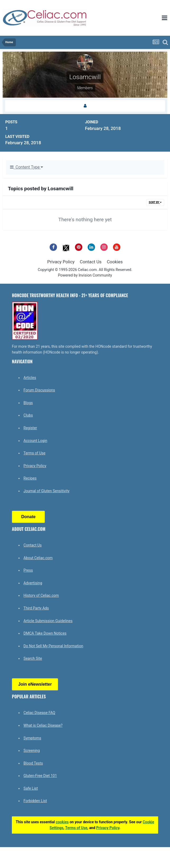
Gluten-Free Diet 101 (40, 776)
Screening (32, 751)
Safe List (31, 788)
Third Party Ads (36, 608)
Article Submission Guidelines (48, 621)
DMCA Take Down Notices (45, 633)
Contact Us (91, 262)
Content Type (27, 167)
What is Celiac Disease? (43, 725)
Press (28, 570)
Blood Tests (33, 763)
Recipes (30, 478)
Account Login (35, 441)
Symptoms (32, 738)
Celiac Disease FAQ (39, 713)
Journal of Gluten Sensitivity (46, 491)
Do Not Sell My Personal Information (53, 646)
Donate (28, 517)
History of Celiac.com (41, 595)
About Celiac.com (38, 558)
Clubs (28, 415)
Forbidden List (35, 801)
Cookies (115, 262)
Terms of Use (34, 453)
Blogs (28, 403)
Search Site (33, 658)
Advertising (33, 583)
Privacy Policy (61, 262)
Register (30, 428)
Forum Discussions (39, 390)
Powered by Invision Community (85, 275)
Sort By (155, 202)
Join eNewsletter (35, 684)
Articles (30, 378)
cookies (62, 822)
